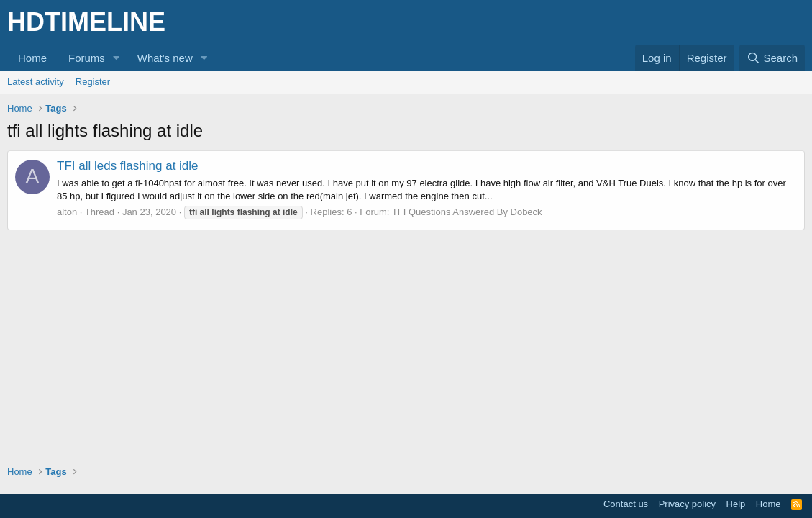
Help (736, 504)
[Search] (772, 58)
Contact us (626, 504)
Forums (87, 58)
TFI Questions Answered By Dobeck (467, 212)
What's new (165, 58)
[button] (117, 58)
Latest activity (36, 82)
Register (93, 82)
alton (67, 212)
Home (32, 58)
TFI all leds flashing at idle (128, 166)
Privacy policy (687, 504)
